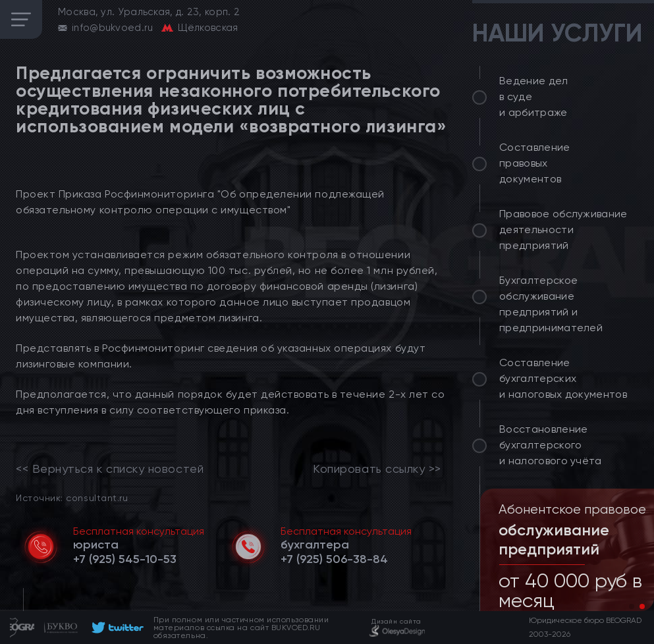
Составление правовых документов (535, 163)
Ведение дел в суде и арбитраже (534, 96)
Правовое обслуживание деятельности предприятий (563, 229)
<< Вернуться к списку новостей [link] (110, 469)
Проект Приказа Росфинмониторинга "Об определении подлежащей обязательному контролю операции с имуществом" (200, 202)
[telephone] (125, 559)
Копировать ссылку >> (377, 469)
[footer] (116, 628)
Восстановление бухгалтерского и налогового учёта (551, 445)
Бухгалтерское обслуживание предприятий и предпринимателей (551, 304)
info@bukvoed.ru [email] (113, 28)
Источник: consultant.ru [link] (72, 497)
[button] (632, 606)
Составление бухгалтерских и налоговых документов (563, 378)
